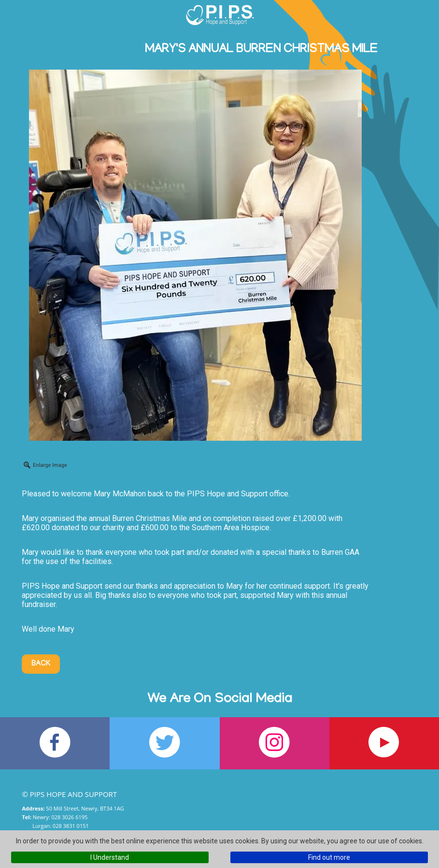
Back (41, 664)
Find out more (329, 857)
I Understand (110, 857)
